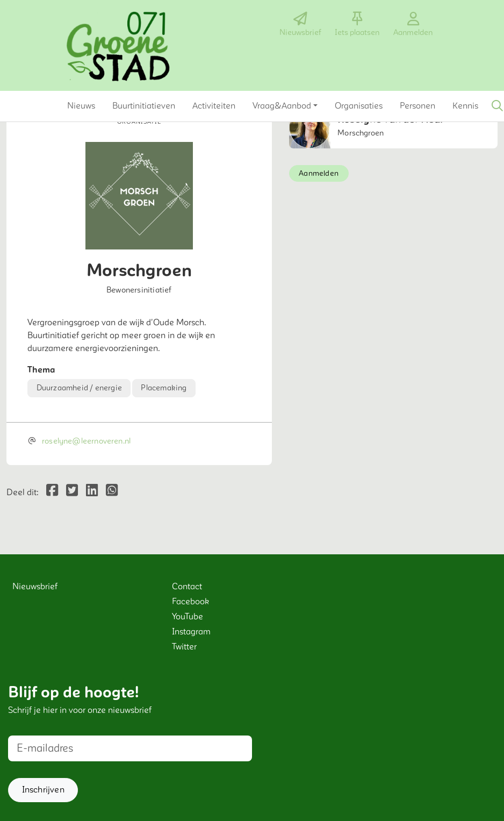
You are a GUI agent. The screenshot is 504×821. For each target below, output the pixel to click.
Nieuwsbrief (35, 587)
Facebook (190, 602)
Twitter (184, 647)
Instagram (191, 632)
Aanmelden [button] (319, 173)
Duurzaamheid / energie (79, 388)
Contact (187, 587)
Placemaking (164, 388)
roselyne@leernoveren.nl (86, 441)
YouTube (188, 617)
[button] (81, 106)
